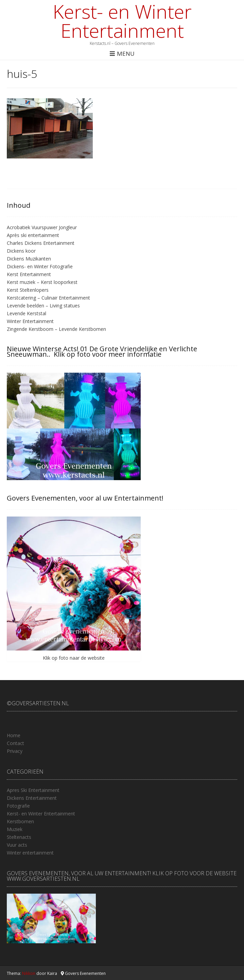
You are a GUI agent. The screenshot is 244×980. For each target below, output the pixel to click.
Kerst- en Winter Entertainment (122, 21)
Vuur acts (17, 845)
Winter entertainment (30, 853)
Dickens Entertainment (32, 798)
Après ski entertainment (33, 235)
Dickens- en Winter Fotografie (40, 266)
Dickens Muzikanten (29, 259)
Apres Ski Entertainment (33, 790)
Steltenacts (19, 837)
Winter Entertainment (30, 321)
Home (14, 735)
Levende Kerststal (27, 313)
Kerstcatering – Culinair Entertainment (48, 298)
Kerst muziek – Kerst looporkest (42, 282)
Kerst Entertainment (29, 274)
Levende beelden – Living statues (43, 306)
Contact (15, 743)
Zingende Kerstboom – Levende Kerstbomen (56, 329)
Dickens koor (21, 251)
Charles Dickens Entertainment (41, 243)
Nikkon (29, 973)
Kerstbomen (20, 821)
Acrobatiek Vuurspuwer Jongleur (42, 227)
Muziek (15, 829)
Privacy (15, 751)
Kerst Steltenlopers (28, 290)
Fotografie (18, 806)
